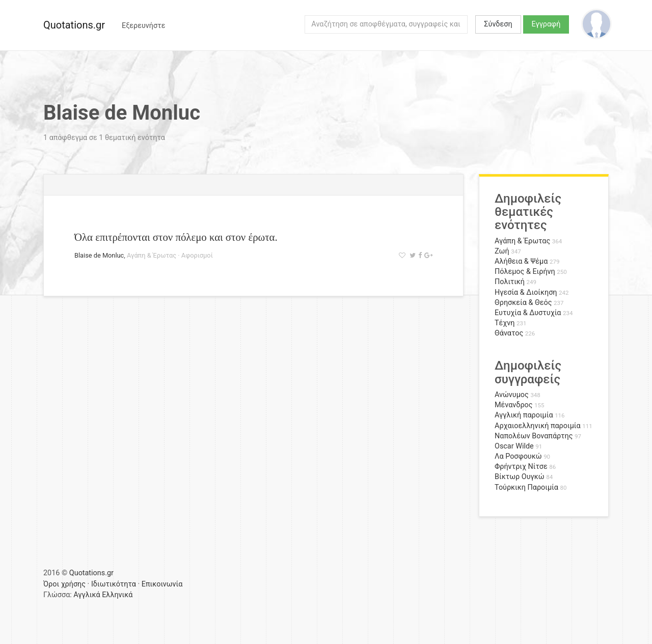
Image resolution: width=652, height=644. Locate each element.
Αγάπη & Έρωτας (152, 255)
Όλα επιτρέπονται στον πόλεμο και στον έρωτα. (176, 237)
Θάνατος (509, 333)
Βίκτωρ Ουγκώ (520, 477)
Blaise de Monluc (99, 255)
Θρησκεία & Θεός (523, 303)
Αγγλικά (87, 595)
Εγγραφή (546, 24)
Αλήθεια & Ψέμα (521, 261)
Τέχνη (505, 323)
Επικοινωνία (162, 584)
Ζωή (502, 251)
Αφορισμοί (197, 255)
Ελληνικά (117, 595)
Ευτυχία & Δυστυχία (528, 313)
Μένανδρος (514, 405)
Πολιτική (510, 282)
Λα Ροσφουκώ (518, 456)
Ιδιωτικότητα (114, 584)
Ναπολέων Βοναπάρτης (534, 436)
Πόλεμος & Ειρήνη (525, 272)
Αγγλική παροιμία (524, 415)
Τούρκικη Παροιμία (526, 487)
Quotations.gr (74, 25)
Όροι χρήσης (64, 584)
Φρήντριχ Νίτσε (521, 467)
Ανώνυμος (512, 395)
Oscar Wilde (514, 446)
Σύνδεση (498, 24)
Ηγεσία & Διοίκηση (526, 292)
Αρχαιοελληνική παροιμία (538, 426)
